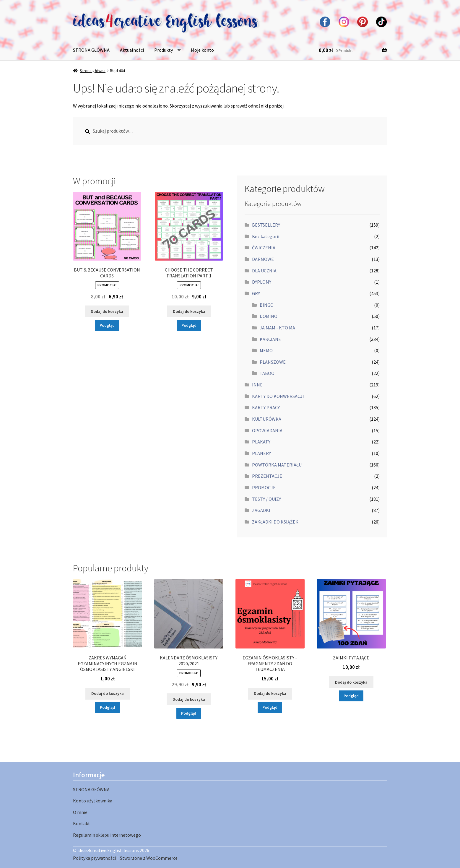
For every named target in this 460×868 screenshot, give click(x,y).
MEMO (266, 350)
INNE (257, 385)
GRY (256, 293)
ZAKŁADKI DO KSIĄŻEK (275, 522)
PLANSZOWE (273, 362)
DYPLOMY (262, 282)
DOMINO (269, 316)
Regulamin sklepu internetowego (107, 835)
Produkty (164, 50)
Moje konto (202, 50)
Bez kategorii (266, 236)
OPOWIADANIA (267, 430)
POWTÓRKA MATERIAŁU (277, 465)
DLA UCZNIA (264, 271)
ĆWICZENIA (264, 248)
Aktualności (132, 50)
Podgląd (107, 325)
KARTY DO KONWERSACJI (278, 396)
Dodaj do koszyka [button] (107, 311)
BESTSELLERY (266, 225)
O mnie (80, 812)
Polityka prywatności (94, 858)
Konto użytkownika (93, 801)
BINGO (267, 305)
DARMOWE (263, 259)
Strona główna (93, 71)
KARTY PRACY (266, 407)
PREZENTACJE (267, 476)
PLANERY (261, 453)
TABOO (267, 373)
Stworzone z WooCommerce (149, 858)
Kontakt (82, 823)
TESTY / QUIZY (266, 499)
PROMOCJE (264, 487)
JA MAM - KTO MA (277, 328)
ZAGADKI (261, 510)
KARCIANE (270, 339)
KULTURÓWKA (267, 419)
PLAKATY (261, 442)
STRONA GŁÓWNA (91, 50)
